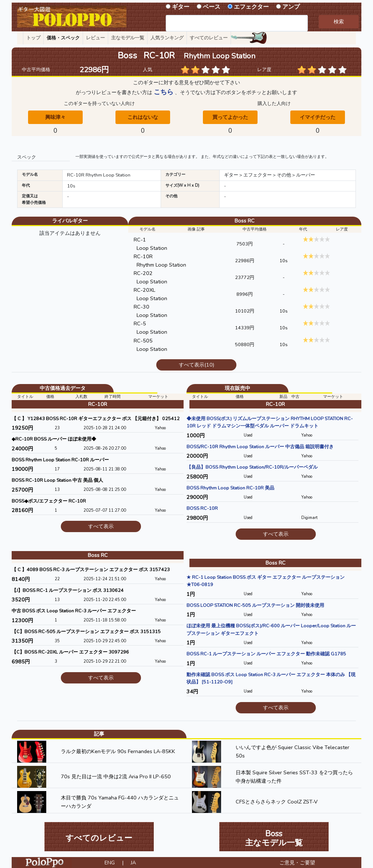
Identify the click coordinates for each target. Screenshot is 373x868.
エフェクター (251, 7)
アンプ (291, 7)
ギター (181, 7)
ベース (212, 7)
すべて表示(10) (197, 365)
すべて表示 (101, 526)
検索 (339, 22)
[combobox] (237, 23)
